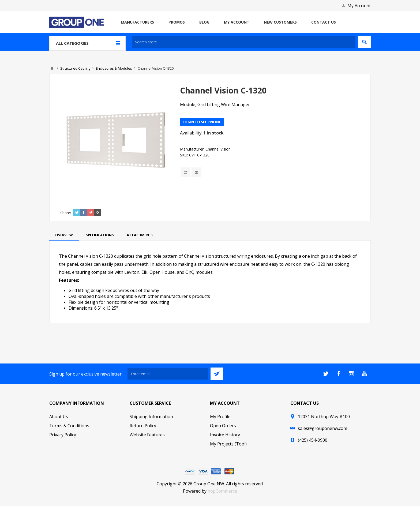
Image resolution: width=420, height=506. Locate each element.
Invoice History (225, 435)
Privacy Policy (63, 435)
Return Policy (143, 426)
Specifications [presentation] (100, 235)
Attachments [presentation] (140, 235)
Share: (66, 213)
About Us (59, 417)
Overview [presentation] (64, 235)
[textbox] (244, 42)
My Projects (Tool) (228, 444)
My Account (359, 6)
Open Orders (223, 426)
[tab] (64, 235)
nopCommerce (222, 491)
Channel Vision (218, 149)
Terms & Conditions (69, 426)
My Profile (220, 417)
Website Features (147, 435)
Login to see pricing (202, 122)
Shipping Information (151, 417)
